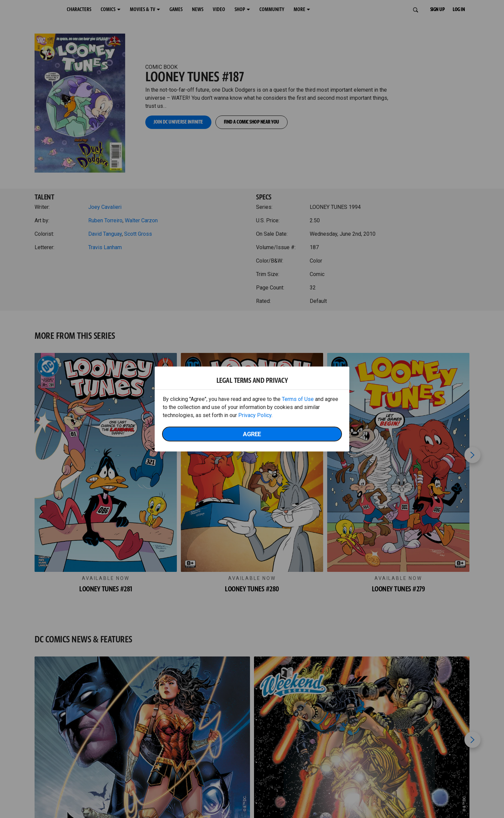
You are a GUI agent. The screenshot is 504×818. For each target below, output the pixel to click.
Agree (252, 434)
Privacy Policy (255, 415)
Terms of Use (298, 399)
